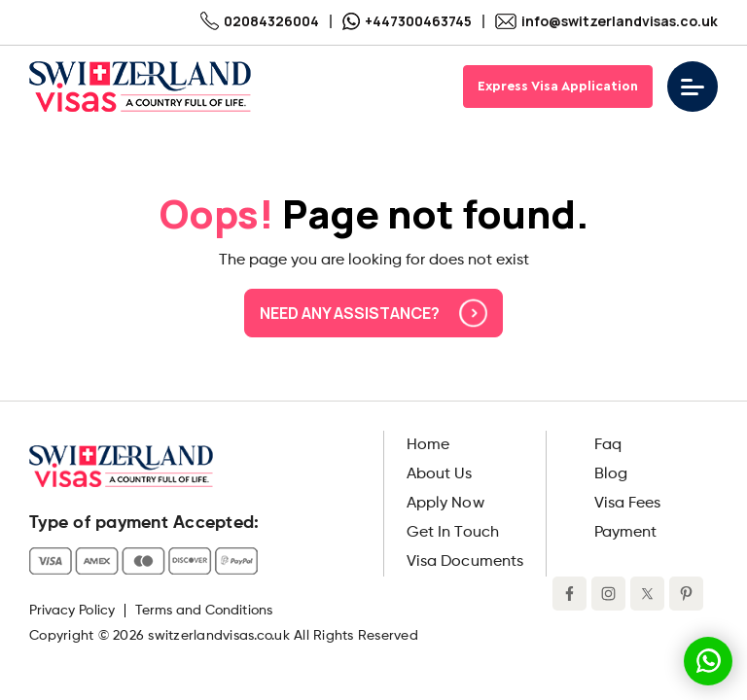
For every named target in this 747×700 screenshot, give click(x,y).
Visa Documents (465, 562)
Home (428, 445)
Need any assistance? (373, 313)
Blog (611, 474)
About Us (439, 474)
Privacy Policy (72, 611)
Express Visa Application (558, 87)
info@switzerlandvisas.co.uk (606, 21)
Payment (625, 533)
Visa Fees (627, 504)
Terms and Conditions (204, 611)
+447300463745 (407, 21)
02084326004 (260, 21)
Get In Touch (453, 533)
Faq (608, 445)
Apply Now (445, 504)
